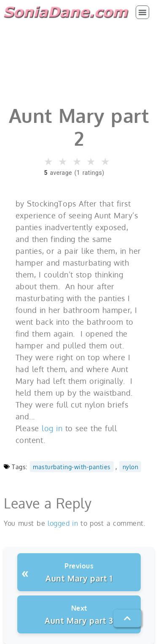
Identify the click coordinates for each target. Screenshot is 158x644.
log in (52, 428)
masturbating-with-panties (72, 467)
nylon (131, 467)
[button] (142, 12)
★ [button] (49, 162)
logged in (63, 523)
